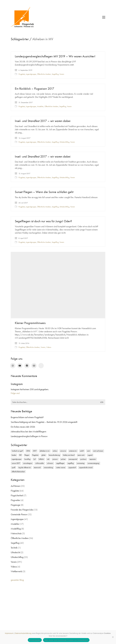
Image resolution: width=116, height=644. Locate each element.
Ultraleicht (15, 552)
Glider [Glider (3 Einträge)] (44, 455)
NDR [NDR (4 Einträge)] (48, 459)
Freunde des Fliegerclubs (22, 510)
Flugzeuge (15, 505)
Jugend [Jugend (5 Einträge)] (90, 455)
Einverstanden (35, 640)
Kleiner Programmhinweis (30, 324)
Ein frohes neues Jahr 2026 (23, 427)
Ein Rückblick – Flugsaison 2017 (35, 89)
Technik (14, 548)
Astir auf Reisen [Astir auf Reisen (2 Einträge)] (98, 451)
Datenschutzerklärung (23, 633)
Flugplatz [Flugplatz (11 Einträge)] (35, 455)
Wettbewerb (16, 571)
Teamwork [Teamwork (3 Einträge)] (37, 467)
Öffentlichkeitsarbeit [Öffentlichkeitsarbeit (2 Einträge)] (18, 472)
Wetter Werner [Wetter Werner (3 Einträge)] (61, 467)
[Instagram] (13, 366)
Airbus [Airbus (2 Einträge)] (55, 451)
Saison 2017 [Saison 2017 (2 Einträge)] (16, 463)
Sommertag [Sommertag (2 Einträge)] (81, 463)
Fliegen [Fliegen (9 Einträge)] (27, 455)
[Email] (34, 366)
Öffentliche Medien (44, 74)
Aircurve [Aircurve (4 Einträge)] (63, 451)
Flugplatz (22, 74)
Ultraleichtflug (64, 142)
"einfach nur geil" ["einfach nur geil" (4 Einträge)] (17, 451)
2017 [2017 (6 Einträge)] (35, 451)
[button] (104, 17)
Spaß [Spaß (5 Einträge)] (14, 467)
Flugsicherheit (17, 495)
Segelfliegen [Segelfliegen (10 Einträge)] (60, 463)
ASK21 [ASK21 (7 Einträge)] (82, 451)
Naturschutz (16, 533)
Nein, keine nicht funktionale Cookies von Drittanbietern (66, 640)
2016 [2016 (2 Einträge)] (28, 451)
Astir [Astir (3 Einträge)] (89, 451)
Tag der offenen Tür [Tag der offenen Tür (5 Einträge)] (25, 467)
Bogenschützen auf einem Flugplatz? (27, 417)
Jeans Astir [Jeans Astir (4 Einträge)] (81, 455)
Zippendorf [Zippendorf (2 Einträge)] (72, 467)
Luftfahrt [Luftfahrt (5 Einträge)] (41, 459)
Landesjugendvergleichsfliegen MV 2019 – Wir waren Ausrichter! (55, 56)
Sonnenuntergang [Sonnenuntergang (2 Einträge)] (93, 463)
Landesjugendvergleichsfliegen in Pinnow (29, 436)
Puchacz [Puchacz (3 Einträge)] (83, 459)
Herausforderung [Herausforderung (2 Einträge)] (54, 455)
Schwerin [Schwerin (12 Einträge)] (50, 463)
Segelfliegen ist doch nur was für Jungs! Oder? (43, 221)
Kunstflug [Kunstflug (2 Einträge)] (27, 459)
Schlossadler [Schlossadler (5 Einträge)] (40, 463)
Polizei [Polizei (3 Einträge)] (63, 459)
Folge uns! (15, 393)
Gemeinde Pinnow (19, 514)
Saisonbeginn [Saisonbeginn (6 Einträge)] (28, 463)
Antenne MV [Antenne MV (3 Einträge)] (73, 451)
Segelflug (55, 74)
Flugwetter (15, 500)
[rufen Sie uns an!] (41, 366)
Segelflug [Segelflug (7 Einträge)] (71, 463)
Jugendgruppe (31, 74)
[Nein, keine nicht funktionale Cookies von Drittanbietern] (113, 637)
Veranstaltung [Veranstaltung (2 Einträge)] (48, 467)
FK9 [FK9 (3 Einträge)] (20, 455)
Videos (49, 348)
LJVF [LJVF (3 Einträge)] (35, 459)
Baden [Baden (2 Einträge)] (14, 455)
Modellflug (16, 529)
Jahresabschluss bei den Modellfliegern (28, 431)
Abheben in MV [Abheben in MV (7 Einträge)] (45, 451)
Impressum (9, 633)
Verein (62, 74)
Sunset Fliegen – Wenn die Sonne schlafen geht (44, 192)
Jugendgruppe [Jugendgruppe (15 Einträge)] (17, 459)
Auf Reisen (15, 486)
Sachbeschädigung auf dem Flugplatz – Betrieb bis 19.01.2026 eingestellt (44, 422)
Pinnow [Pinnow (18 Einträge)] (55, 459)
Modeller (40, 106)
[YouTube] (20, 366)
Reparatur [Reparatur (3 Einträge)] (93, 459)
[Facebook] (27, 366)
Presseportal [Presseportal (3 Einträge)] (73, 459)
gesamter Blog (17, 580)
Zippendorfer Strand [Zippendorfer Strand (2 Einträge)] (86, 467)
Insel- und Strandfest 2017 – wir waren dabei (43, 121)
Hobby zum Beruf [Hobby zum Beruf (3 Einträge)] (69, 455)
